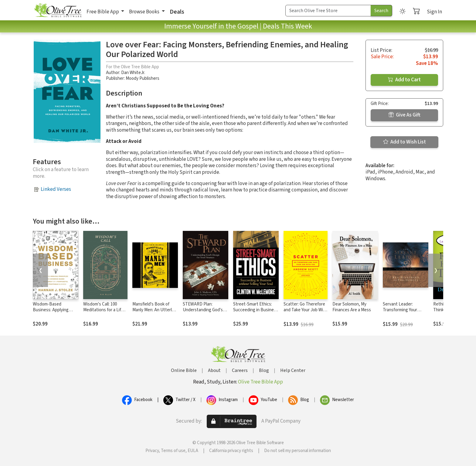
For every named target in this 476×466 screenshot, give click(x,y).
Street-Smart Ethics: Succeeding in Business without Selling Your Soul (256, 313)
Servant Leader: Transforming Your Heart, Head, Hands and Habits (405, 313)
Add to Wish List (405, 142)
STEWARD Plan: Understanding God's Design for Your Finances (203, 313)
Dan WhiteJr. (133, 73)
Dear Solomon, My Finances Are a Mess (352, 307)
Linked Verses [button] (56, 189)
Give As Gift (405, 115)
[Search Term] (328, 11)
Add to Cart (404, 80)
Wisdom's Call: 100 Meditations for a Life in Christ (103, 310)
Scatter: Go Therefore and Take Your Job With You (305, 310)
